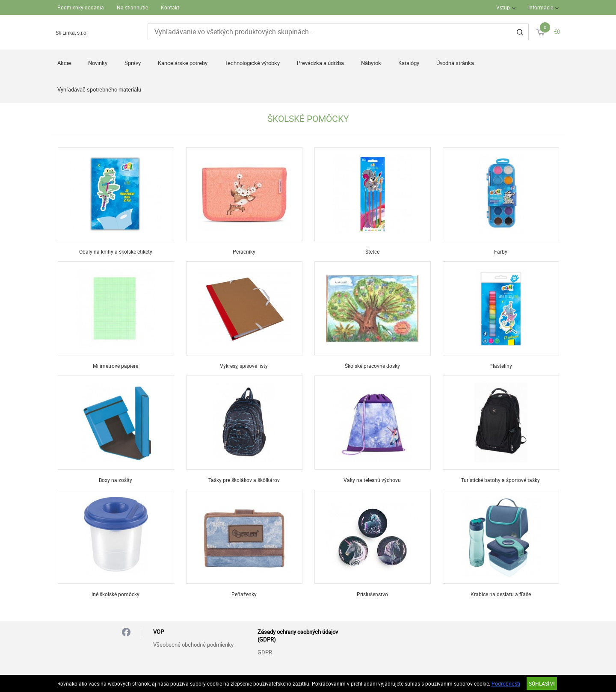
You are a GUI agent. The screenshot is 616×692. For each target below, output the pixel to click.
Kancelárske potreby (183, 63)
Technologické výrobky (252, 63)
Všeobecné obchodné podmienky (193, 645)
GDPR (265, 652)
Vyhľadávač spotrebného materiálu (99, 89)
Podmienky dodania (81, 7)
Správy (133, 63)
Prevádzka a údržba (320, 63)
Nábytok (371, 63)
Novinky (98, 63)
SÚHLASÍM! (542, 683)
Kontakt (170, 7)
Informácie (541, 7)
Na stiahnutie (132, 7)
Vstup (503, 7)
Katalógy (409, 63)
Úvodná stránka (455, 63)
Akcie (64, 63)
